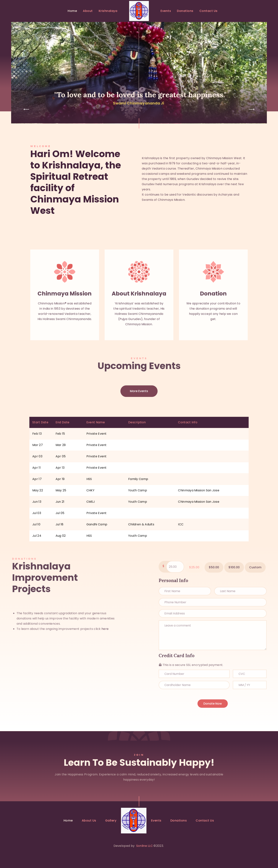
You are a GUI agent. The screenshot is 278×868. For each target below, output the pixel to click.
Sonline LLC (144, 846)
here (30, 629)
